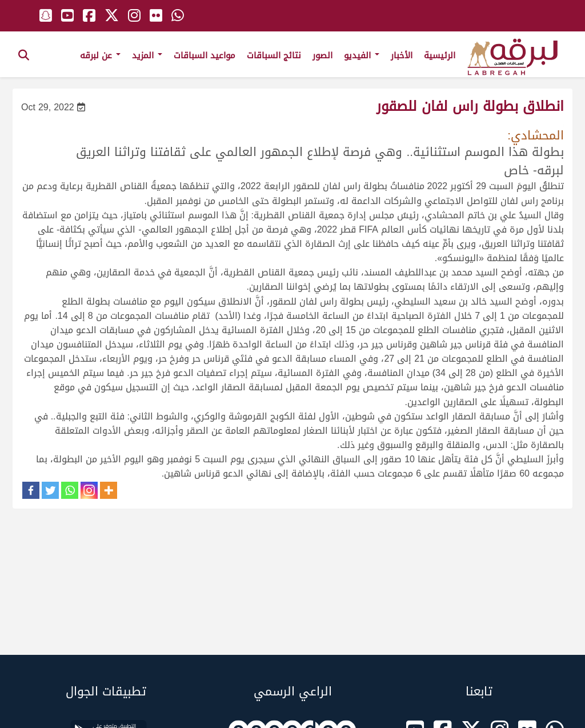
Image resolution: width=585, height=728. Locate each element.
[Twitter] (50, 490)
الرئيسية (440, 55)
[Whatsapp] (70, 490)
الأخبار (402, 55)
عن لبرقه (100, 55)
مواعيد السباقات (205, 55)
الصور (322, 55)
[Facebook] (31, 490)
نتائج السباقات (274, 55)
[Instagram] (89, 490)
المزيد (147, 55)
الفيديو (362, 55)
